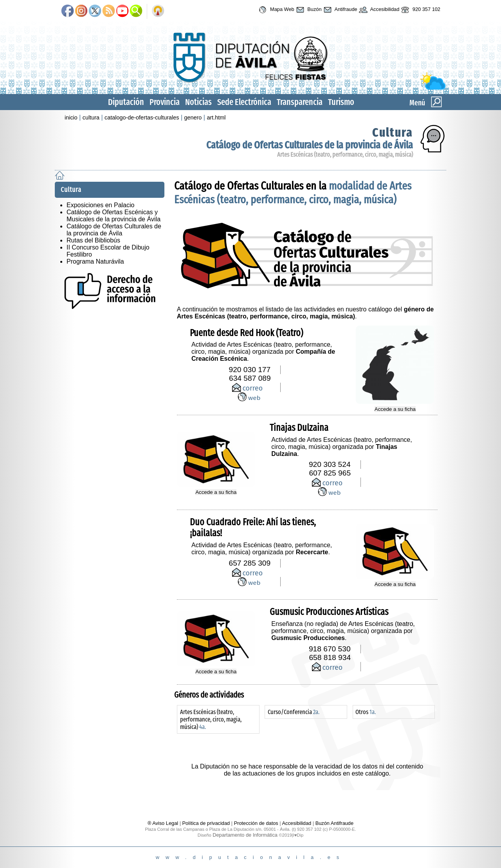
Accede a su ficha (395, 409)
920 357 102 (420, 10)
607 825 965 (330, 473)
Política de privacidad (206, 823)
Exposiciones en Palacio (100, 205)
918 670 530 (330, 649)
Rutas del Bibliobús (93, 240)
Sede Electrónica (244, 102)
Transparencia (300, 102)
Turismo (341, 102)
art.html (216, 118)
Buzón (308, 10)
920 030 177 (250, 370)
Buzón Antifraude (334, 823)
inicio (71, 118)
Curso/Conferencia (294, 712)
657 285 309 (250, 563)
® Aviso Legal (164, 823)
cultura (91, 118)
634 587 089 (250, 378)
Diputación (126, 102)
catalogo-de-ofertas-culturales (142, 118)
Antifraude (340, 10)
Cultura (393, 132)
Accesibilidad (378, 10)
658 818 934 (330, 657)
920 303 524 (330, 464)
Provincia (165, 102)
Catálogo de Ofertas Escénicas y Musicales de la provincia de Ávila (114, 216)
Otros (366, 712)
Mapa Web (275, 10)
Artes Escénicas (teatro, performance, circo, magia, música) (345, 155)
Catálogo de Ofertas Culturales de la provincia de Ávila (310, 145)
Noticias (198, 102)
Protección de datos (256, 823)
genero (193, 118)
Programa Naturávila (95, 261)
